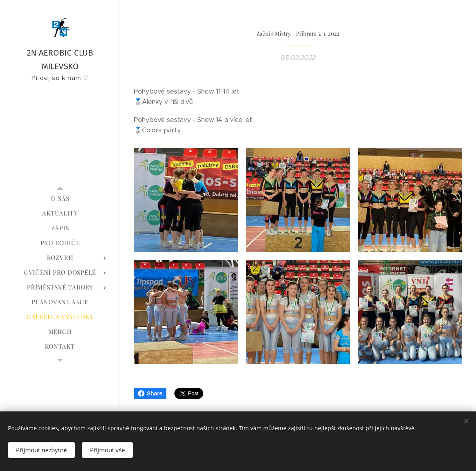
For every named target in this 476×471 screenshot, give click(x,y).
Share (150, 393)
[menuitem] (60, 199)
